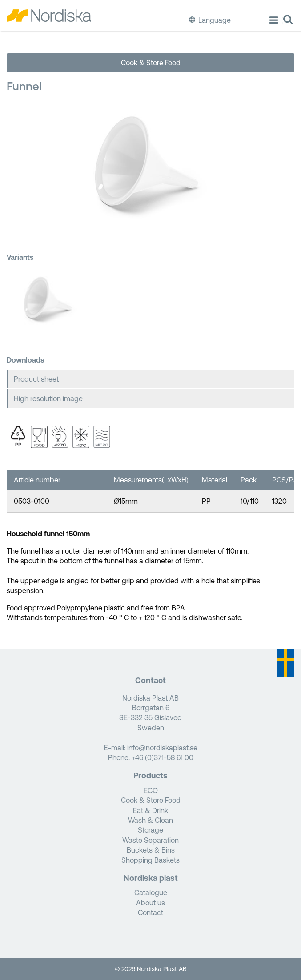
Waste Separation (150, 840)
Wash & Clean (150, 820)
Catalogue (151, 892)
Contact (150, 912)
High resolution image (48, 398)
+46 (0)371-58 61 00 (163, 757)
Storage (150, 830)
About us (150, 903)
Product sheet (36, 379)
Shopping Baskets (150, 860)
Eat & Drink (150, 810)
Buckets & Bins (151, 850)
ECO (151, 790)
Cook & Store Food (151, 63)
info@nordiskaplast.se (162, 748)
